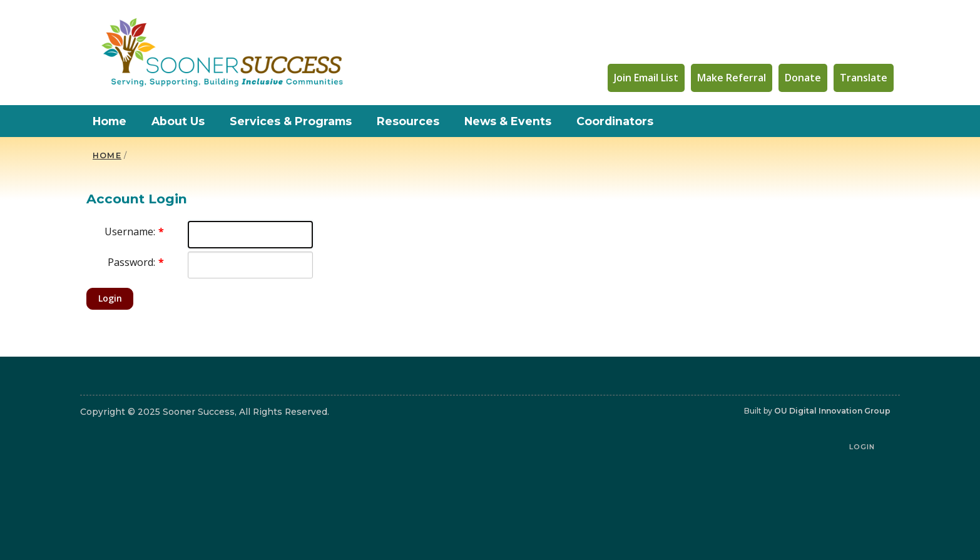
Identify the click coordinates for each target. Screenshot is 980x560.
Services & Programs (291, 121)
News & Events (508, 121)
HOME (107, 155)
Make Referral (732, 78)
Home (110, 121)
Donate (803, 78)
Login (110, 298)
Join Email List (646, 78)
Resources (408, 121)
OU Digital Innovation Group (832, 411)
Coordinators (615, 121)
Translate (864, 78)
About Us (178, 121)
